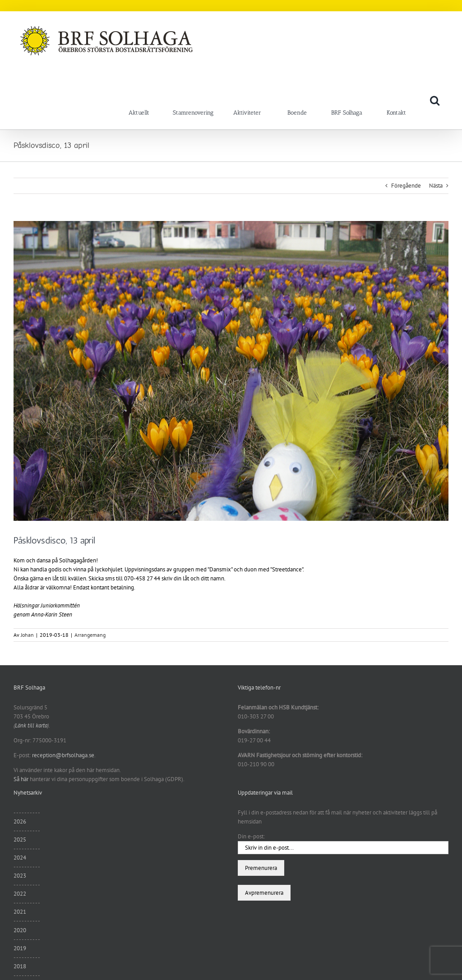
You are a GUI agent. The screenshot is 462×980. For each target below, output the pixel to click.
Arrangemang (90, 635)
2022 (20, 894)
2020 (20, 930)
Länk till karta (31, 725)
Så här (21, 779)
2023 (20, 876)
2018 (20, 966)
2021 (20, 912)
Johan (27, 635)
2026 (20, 821)
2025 (20, 840)
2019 (20, 948)
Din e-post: (251, 836)
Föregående (406, 186)
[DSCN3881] (231, 371)
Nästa (436, 186)
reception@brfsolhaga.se (63, 755)
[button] (435, 100)
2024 (20, 858)
